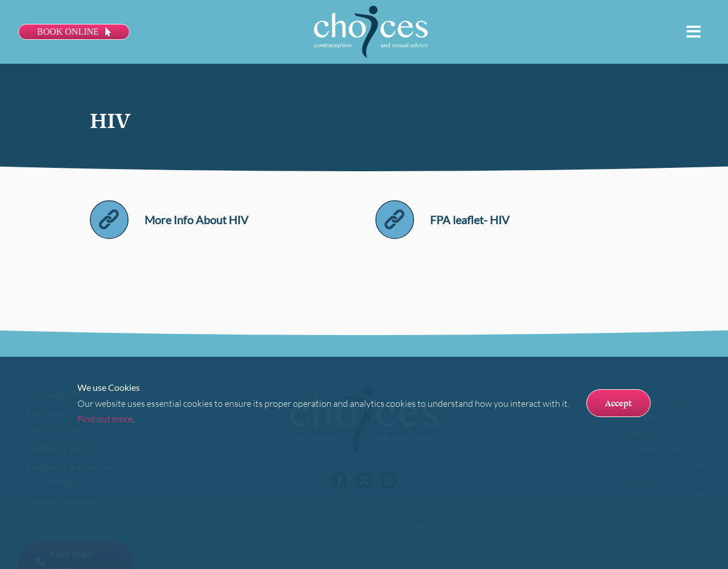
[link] (109, 206)
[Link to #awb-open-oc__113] (694, 32)
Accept (619, 403)
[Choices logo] (371, 10)
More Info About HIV (197, 220)
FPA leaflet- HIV (470, 220)
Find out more (105, 419)
